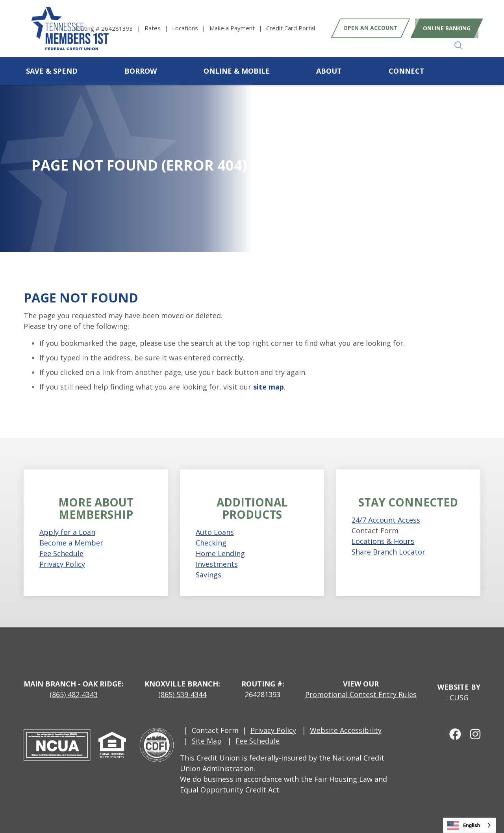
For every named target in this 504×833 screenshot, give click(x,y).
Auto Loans (215, 532)
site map (269, 387)
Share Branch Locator (388, 552)
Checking (211, 543)
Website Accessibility (346, 730)
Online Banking (445, 28)
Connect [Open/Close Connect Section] (407, 71)
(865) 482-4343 (74, 694)
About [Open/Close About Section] (329, 71)
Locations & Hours (383, 541)
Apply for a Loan (67, 532)
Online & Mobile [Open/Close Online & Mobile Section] (237, 71)
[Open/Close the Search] (472, 71)
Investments (217, 564)
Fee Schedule (61, 553)
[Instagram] (472, 734)
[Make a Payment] (238, 28)
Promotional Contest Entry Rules (361, 694)
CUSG (459, 698)
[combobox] (470, 825)
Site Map (207, 741)
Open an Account (371, 28)
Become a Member (71, 543)
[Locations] (191, 28)
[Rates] (158, 28)
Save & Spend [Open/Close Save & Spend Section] (52, 71)
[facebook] (452, 734)
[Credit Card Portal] (291, 28)
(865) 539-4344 (182, 694)
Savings (208, 575)
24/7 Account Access (386, 520)
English (464, 826)
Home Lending (220, 553)
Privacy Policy (62, 564)
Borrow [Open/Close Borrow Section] (141, 71)
